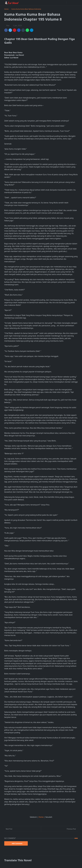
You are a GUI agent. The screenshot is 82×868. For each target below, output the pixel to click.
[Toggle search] (72, 3)
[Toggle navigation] (76, 3)
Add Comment (16, 843)
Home (41, 817)
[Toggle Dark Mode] (69, 3)
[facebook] (64, 3)
